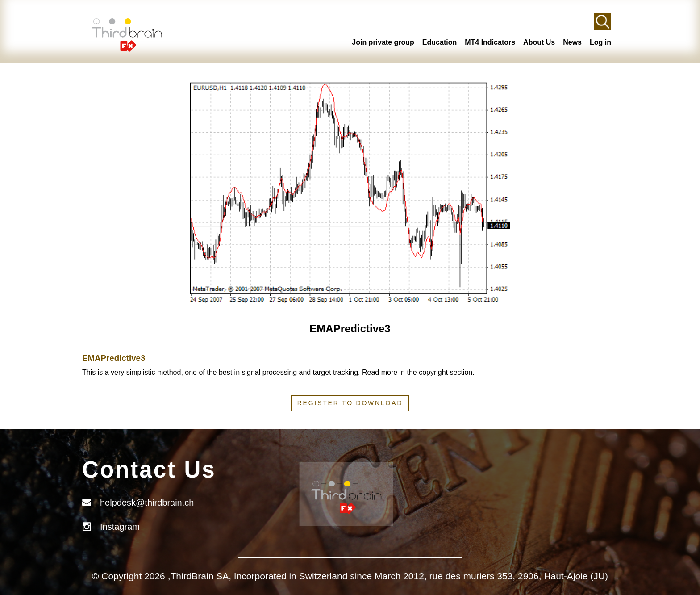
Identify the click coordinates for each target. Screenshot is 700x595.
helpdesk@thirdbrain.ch (147, 503)
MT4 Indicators (490, 42)
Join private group (383, 42)
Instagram (120, 527)
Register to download (350, 403)
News (572, 42)
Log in (600, 42)
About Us (539, 42)
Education (440, 42)
